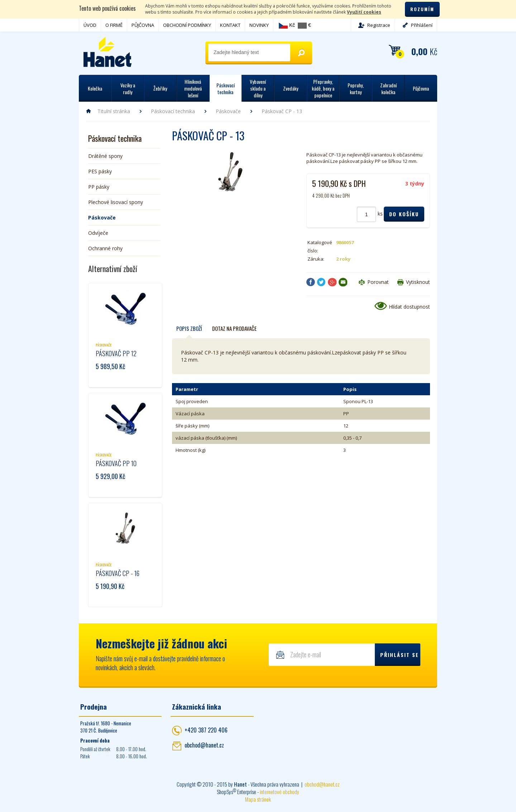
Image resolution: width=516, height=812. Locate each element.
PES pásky (100, 171)
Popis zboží (189, 328)
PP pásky (99, 187)
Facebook (311, 282)
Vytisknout (418, 282)
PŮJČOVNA (143, 25)
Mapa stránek (258, 799)
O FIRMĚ (114, 25)
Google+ (332, 282)
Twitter (321, 282)
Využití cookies (364, 12)
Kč (287, 25)
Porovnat (378, 282)
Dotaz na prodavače (234, 328)
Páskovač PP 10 (116, 463)
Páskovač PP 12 (116, 353)
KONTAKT (230, 25)
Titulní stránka (114, 111)
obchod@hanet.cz (204, 745)
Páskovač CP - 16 (118, 573)
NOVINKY (259, 25)
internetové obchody (279, 792)
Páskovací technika (173, 111)
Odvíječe (98, 233)
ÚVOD (90, 25)
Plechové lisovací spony (116, 202)
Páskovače (228, 111)
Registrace (379, 25)
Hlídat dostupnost (409, 307)
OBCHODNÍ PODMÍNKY (187, 25)
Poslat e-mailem (343, 282)
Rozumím (422, 9)
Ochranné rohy (105, 248)
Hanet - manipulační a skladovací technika (108, 52)
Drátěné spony (105, 156)
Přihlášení (422, 25)
